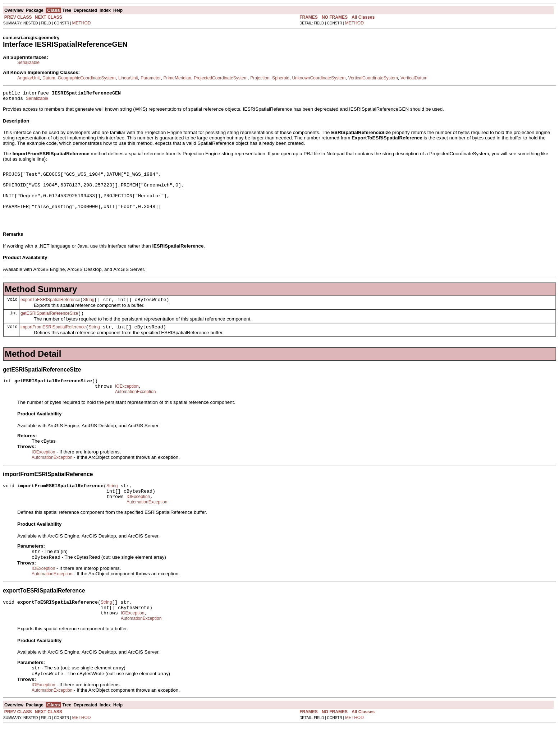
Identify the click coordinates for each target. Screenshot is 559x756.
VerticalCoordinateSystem (373, 78)
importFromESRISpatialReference (53, 342)
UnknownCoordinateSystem (319, 78)
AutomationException (135, 410)
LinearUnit (128, 78)
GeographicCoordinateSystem (87, 78)
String (89, 313)
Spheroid (281, 78)
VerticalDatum (414, 78)
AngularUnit (29, 78)
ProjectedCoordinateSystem (221, 78)
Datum (49, 78)
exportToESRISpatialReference (50, 313)
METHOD (82, 23)
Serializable (28, 63)
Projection (260, 78)
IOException (127, 404)
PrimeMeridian (177, 78)
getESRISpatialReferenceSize (49, 327)
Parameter (151, 78)
